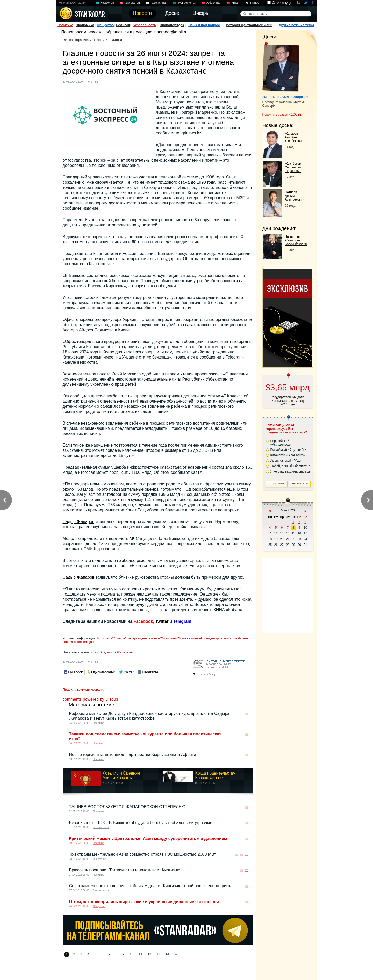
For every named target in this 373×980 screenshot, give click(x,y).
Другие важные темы (296, 25)
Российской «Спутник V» (288, 450)
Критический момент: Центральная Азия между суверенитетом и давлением (148, 838)
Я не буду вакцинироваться (290, 471)
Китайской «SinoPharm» (288, 455)
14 (167, 954)
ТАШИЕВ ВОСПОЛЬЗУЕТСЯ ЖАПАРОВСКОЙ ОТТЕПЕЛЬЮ (127, 807)
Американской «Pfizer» (287, 461)
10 (132, 954)
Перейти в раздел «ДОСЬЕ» (283, 115)
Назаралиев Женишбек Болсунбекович (296, 240)
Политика (65, 25)
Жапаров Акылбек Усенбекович (294, 137)
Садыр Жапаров (79, 522)
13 (158, 954)
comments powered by (90, 699)
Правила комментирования (84, 689)
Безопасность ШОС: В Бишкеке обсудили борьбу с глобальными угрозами (141, 823)
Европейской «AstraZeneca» (281, 443)
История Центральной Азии (249, 25)
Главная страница (76, 40)
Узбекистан (214, 3)
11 (140, 954)
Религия (123, 25)
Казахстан (107, 3)
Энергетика (100, 859)
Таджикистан (159, 3)
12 (149, 954)
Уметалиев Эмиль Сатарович (285, 97)
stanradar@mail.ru (170, 32)
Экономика (85, 25)
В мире (254, 3)
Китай (235, 3)
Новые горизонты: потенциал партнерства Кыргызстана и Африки (133, 754)
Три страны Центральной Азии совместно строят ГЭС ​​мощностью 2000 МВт (143, 854)
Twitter (162, 621)
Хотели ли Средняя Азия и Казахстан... (121, 775)
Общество (105, 25)
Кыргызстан (132, 3)
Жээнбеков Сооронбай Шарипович (293, 167)
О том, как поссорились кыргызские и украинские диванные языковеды (144, 902)
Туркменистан (187, 3)
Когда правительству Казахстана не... (215, 775)
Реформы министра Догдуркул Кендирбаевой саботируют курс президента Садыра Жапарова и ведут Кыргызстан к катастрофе (149, 716)
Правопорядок (172, 25)
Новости (98, 40)
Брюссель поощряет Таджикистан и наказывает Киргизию (125, 870)
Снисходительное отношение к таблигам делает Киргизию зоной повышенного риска (151, 886)
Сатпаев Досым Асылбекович (295, 196)
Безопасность (144, 25)
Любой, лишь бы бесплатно (290, 466)
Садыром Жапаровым (118, 652)
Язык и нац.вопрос (204, 25)
